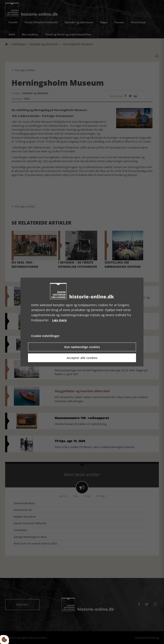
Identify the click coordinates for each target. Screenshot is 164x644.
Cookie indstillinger (45, 336)
